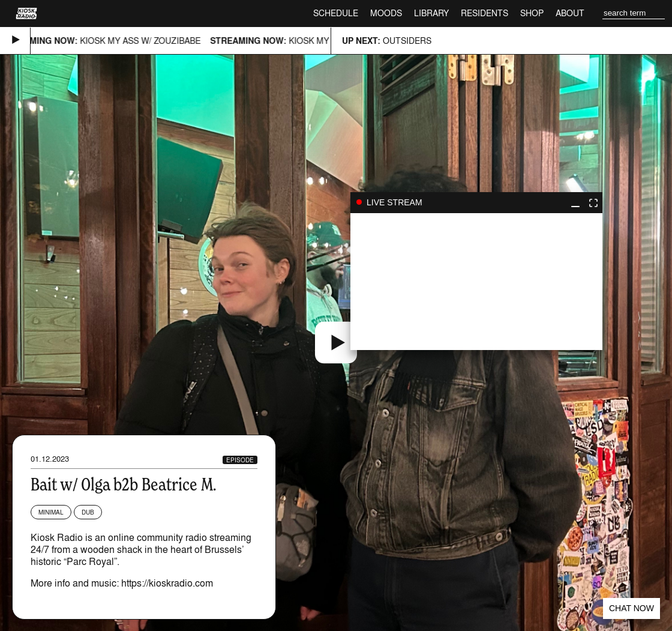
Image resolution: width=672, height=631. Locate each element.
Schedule (336, 13)
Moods (386, 13)
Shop (532, 13)
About (570, 13)
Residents (484, 13)
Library (431, 13)
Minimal (51, 512)
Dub (88, 512)
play (476, 282)
